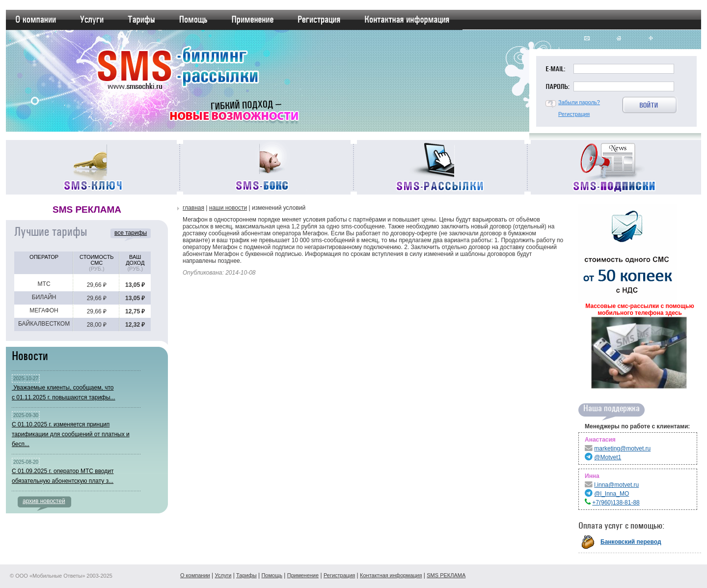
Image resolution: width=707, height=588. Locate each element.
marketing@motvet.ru (622, 448)
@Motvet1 (608, 457)
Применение (303, 575)
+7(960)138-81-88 (616, 503)
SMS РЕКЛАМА (446, 575)
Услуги (223, 575)
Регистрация (574, 114)
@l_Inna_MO (612, 494)
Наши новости (228, 208)
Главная (193, 208)
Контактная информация (391, 575)
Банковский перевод (631, 542)
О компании (195, 575)
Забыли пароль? (579, 102)
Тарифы (246, 575)
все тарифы (131, 233)
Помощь (272, 575)
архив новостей (44, 501)
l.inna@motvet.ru (616, 485)
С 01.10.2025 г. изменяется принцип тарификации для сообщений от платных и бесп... (71, 434)
